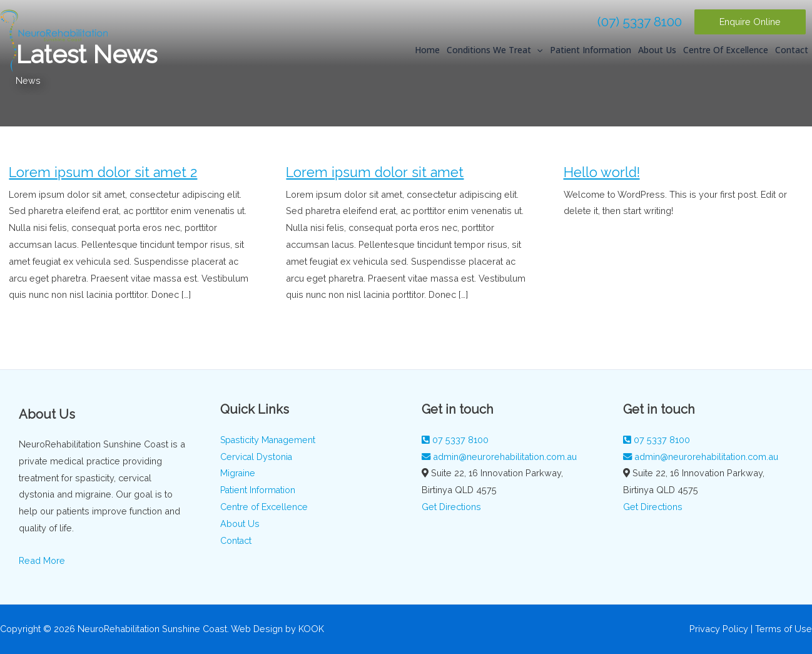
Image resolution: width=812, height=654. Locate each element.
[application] (537, 56)
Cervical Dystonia (257, 457)
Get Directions (451, 507)
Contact (792, 55)
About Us (657, 55)
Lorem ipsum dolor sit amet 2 (103, 172)
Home (427, 55)
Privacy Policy (719, 629)
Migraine (238, 473)
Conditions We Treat (495, 56)
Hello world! (602, 172)
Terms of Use (784, 629)
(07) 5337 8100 (640, 22)
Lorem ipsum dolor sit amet (375, 172)
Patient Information (591, 55)
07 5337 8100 (455, 440)
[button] (750, 22)
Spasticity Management (269, 440)
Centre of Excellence (726, 55)
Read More (42, 560)
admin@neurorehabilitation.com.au (499, 457)
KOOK (311, 629)
